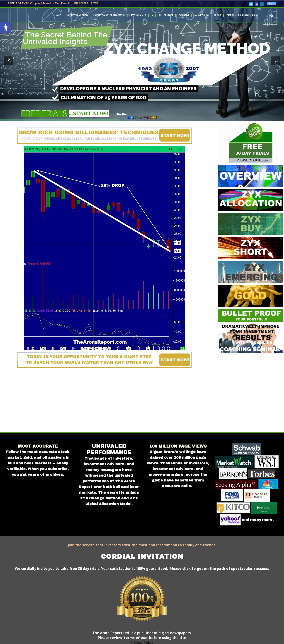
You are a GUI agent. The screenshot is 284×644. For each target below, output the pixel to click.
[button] (6, 28)
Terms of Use (135, 638)
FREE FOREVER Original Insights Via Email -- (53, 4)
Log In (272, 3)
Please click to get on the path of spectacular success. (219, 569)
